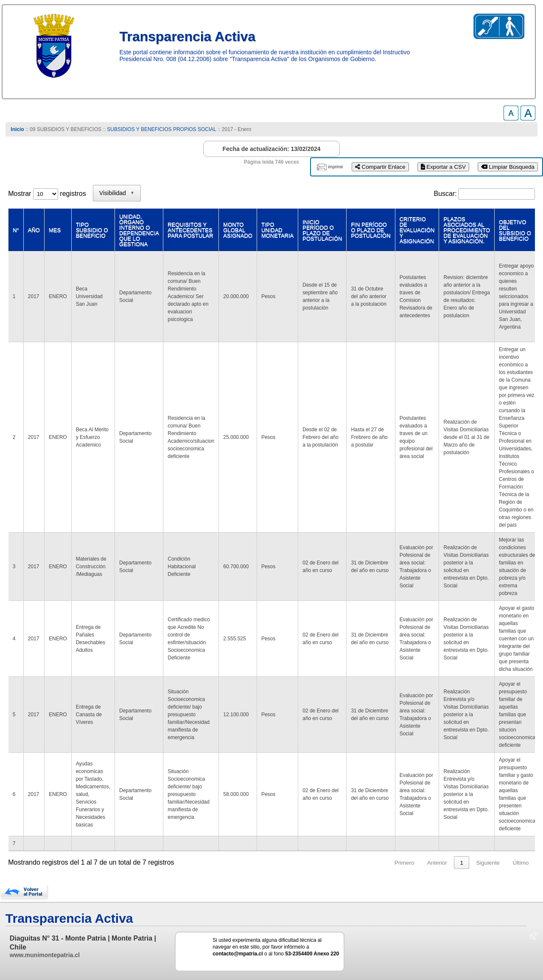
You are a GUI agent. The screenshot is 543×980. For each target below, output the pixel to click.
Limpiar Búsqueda (508, 167)
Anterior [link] (437, 863)
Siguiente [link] (488, 863)
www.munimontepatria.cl (45, 955)
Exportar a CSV (443, 167)
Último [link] (521, 863)
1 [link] (461, 863)
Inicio (17, 129)
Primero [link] (404, 863)
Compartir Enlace (380, 167)
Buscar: (445, 194)
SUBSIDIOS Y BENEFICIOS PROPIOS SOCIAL (161, 129)
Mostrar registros (47, 194)
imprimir (336, 167)
